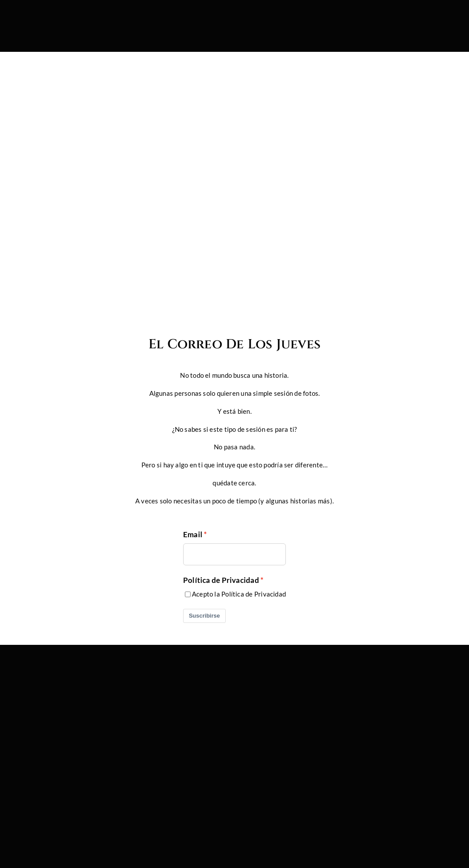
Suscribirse (204, 616)
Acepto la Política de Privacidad (239, 594)
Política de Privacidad (221, 580)
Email (193, 535)
